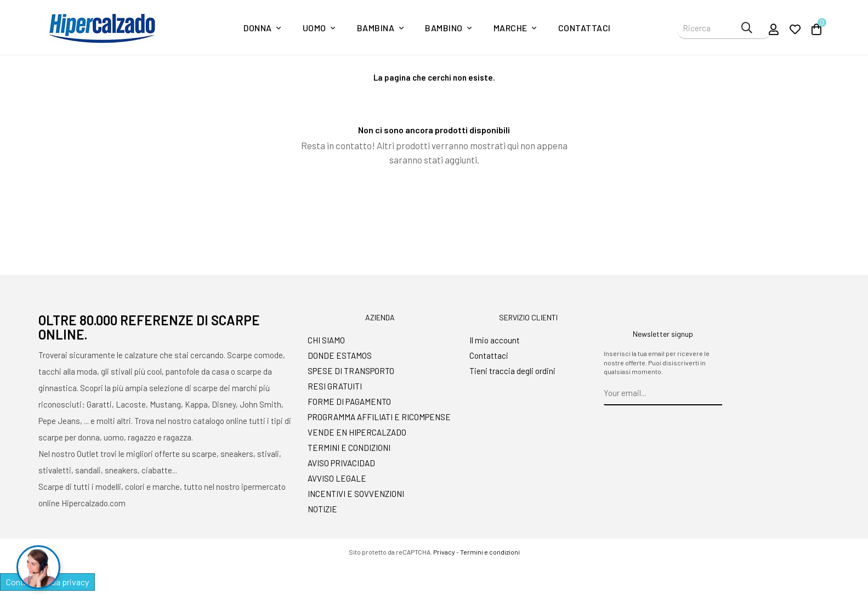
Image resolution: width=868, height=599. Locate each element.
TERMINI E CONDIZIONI (349, 448)
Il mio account (495, 340)
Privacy (444, 552)
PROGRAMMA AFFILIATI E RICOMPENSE (379, 417)
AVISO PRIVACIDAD (341, 463)
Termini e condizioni (490, 552)
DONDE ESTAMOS (340, 355)
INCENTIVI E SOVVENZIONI (356, 494)
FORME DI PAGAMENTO (349, 402)
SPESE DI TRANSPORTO (351, 371)
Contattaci (489, 355)
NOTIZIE (322, 509)
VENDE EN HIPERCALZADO (357, 432)
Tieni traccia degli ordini (512, 371)
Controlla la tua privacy (47, 582)
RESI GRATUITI (335, 386)
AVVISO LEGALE (337, 478)
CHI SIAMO (326, 340)
